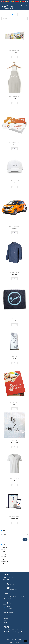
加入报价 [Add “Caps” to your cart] (14, 187)
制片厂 (6, 623)
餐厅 (19, 50)
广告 (5, 616)
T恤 (15, 480)
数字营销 (6, 618)
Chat (25, 641)
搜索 (25, 539)
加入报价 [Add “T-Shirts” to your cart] (14, 485)
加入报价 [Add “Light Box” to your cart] (14, 363)
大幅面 (14, 50)
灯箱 (15, 358)
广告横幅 (15, 52)
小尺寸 (19, 142)
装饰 (15, 318)
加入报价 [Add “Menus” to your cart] (14, 409)
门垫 (15, 320)
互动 (5, 620)
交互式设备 (15, 516)
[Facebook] (9, 631)
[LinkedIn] (17, 631)
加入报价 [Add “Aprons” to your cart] (14, 103)
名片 (15, 144)
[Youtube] (21, 631)
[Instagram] (13, 631)
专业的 (17, 96)
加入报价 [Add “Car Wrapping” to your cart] (14, 233)
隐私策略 (19, 640)
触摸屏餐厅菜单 (15, 518)
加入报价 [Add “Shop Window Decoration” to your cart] (14, 447)
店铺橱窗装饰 (15, 442)
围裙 (15, 98)
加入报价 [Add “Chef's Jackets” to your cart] (14, 279)
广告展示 (5, 554)
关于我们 (8, 640)
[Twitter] (5, 631)
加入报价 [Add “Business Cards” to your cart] (14, 149)
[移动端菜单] (25, 6)
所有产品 (11, 50)
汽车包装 (15, 228)
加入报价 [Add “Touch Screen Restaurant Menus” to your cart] (14, 523)
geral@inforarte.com (12, 589)
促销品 (5, 557)
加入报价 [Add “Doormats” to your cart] (14, 325)
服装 (14, 96)
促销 (17, 180)
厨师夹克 (15, 274)
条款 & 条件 (14, 640)
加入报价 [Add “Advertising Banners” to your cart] (14, 57)
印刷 (17, 50)
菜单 (15, 404)
